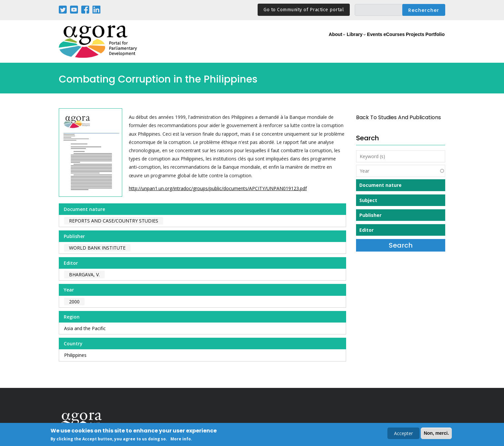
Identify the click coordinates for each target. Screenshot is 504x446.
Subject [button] (368, 200)
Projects (404, 42)
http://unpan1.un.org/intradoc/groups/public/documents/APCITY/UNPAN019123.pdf (218, 188)
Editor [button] (366, 230)
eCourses (376, 42)
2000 (74, 302)
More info (181, 440)
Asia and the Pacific (85, 328)
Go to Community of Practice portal (304, 10)
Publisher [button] (370, 215)
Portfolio (432, 42)
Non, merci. (436, 434)
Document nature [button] (380, 185)
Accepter (403, 434)
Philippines (75, 355)
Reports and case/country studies (114, 221)
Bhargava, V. (84, 274)
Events (349, 42)
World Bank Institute (97, 248)
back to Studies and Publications (398, 117)
